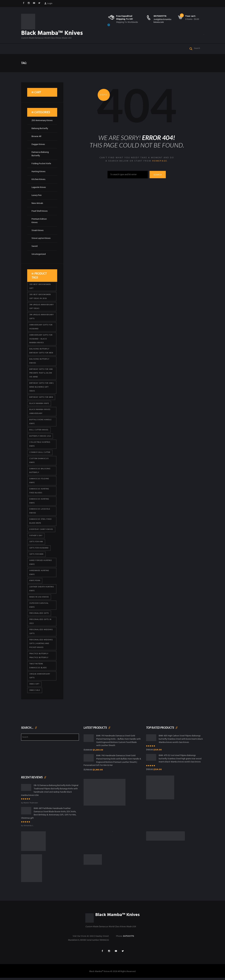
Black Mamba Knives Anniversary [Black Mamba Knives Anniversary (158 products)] (40, 411)
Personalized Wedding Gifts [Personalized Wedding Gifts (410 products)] (41, 633)
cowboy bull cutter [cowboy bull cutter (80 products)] (40, 452)
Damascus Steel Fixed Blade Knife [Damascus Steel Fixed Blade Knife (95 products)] (41, 521)
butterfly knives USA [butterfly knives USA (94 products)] (40, 435)
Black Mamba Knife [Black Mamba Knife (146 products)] (39, 402)
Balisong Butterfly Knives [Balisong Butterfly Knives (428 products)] (39, 360)
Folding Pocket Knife (41, 163)
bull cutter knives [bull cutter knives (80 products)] (39, 429)
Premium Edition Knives (39, 219)
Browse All (36, 136)
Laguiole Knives (39, 187)
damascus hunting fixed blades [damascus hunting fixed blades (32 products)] (39, 491)
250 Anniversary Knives (42, 121)
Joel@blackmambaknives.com (162, 21)
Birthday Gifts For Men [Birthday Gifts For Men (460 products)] (41, 396)
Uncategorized (39, 252)
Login (50, 4)
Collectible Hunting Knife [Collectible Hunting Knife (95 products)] (40, 444)
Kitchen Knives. (39, 179)
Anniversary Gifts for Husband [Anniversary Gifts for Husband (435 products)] (41, 325)
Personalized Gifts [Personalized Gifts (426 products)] (39, 614)
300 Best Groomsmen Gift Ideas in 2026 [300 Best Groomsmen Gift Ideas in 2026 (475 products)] (40, 295)
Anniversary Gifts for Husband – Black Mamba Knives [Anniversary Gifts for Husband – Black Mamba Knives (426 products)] (41, 337)
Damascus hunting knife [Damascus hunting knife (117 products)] (39, 501)
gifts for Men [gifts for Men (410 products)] (36, 555)
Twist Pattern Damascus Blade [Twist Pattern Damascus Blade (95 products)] (38, 667)
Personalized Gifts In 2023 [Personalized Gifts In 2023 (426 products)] (41, 622)
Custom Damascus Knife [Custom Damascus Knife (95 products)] (39, 460)
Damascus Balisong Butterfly (40, 154)
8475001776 (160, 16)
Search (158, 175)
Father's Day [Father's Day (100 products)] (36, 536)
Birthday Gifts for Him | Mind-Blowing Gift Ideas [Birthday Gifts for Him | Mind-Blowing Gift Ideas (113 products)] (42, 386)
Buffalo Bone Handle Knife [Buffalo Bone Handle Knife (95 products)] (40, 421)
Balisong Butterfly (40, 129)
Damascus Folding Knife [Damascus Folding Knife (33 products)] (39, 480)
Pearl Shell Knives (40, 210)
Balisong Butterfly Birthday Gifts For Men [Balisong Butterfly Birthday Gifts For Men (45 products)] (41, 349)
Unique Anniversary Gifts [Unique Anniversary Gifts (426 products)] (40, 677)
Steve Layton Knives (41, 237)
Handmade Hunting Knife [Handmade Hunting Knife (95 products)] (39, 573)
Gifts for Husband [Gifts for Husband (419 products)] (39, 548)
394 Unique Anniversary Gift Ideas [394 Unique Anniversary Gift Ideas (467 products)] (42, 305)
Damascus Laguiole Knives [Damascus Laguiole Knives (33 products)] (40, 511)
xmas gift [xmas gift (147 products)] (34, 685)
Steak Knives (37, 229)
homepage (160, 161)
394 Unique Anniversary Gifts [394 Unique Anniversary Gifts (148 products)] (42, 315)
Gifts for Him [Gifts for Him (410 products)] (36, 542)
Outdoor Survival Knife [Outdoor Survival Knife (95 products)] (39, 606)
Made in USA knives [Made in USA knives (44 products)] (39, 598)
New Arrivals (37, 202)
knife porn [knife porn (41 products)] (35, 581)
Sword (35, 245)
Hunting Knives (38, 171)
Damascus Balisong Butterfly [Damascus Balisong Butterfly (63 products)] (40, 470)
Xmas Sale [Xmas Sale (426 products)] (35, 692)
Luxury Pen (37, 194)
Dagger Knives (38, 144)
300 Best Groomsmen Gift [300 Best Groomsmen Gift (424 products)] (40, 284)
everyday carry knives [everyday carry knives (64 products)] (41, 529)
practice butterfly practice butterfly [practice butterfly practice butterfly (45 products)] (39, 657)
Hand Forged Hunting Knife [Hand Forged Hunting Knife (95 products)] (41, 563)
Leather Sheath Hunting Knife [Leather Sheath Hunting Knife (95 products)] (42, 589)
